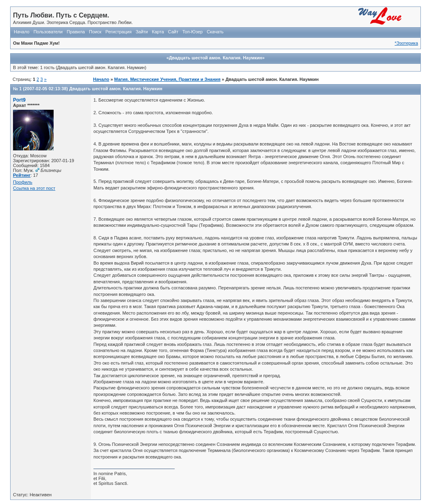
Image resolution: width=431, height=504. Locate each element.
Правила (76, 32)
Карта (158, 32)
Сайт (173, 32)
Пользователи (48, 32)
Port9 (19, 100)
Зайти (142, 32)
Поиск (95, 32)
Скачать (215, 32)
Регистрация (119, 32)
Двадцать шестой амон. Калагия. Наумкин (116, 89)
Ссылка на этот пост (34, 188)
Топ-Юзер (193, 32)
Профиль (23, 182)
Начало (22, 32)
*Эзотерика (406, 43)
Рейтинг (22, 175)
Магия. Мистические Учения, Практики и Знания (167, 79)
